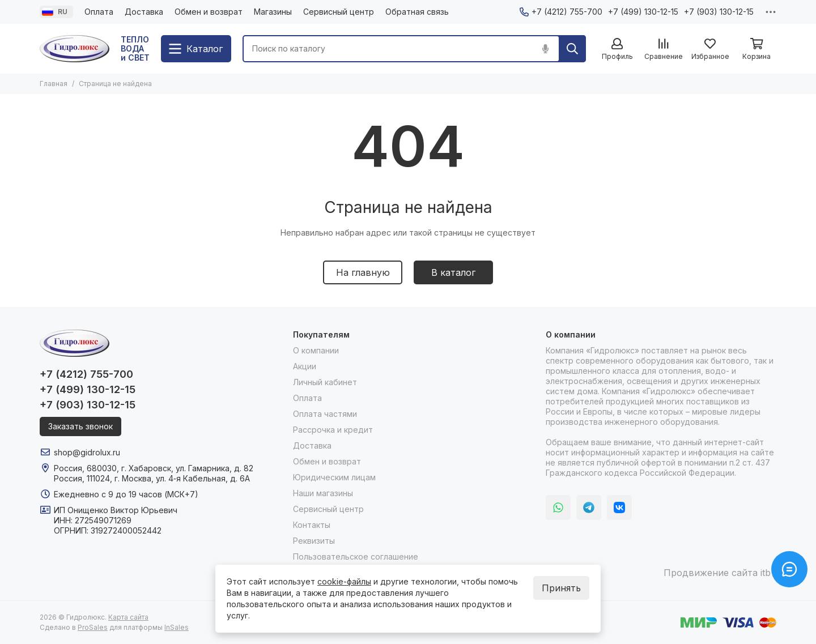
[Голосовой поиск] (545, 49)
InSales (177, 627)
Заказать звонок (80, 426)
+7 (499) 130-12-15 (643, 12)
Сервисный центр (339, 12)
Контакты (312, 525)
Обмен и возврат (209, 12)
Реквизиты (314, 541)
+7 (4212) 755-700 (561, 12)
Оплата (99, 12)
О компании (316, 350)
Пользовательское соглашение (356, 556)
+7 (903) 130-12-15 (719, 12)
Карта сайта (128, 617)
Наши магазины (323, 493)
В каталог (453, 272)
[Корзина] (756, 50)
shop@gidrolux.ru (87, 452)
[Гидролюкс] (75, 49)
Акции (305, 366)
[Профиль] (617, 50)
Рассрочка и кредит (333, 430)
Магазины (273, 12)
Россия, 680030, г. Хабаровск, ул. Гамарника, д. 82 (154, 468)
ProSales (93, 627)
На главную (363, 272)
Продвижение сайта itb (717, 573)
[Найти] (572, 49)
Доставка (144, 12)
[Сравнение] (664, 50)
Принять (561, 588)
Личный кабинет (325, 382)
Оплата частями (325, 414)
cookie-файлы (344, 581)
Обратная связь (417, 12)
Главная (54, 84)
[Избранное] (710, 50)
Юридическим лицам (334, 477)
